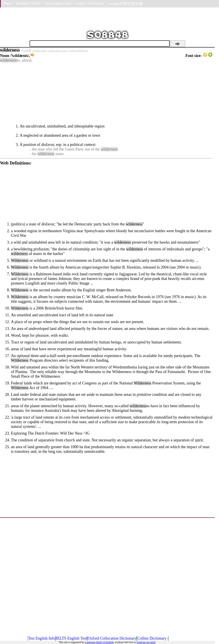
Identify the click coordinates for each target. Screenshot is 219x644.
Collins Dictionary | (90, 3)
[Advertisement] (106, 93)
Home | (8, 3)
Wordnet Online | (29, 3)
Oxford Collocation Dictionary (112, 638)
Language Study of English (99, 642)
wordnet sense (40, 51)
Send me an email (146, 642)
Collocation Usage (58, 51)
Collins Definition (78, 51)
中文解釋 (26, 51)
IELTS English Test (72, 638)
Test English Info (42, 638)
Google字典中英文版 (125, 4)
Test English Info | (59, 3)
